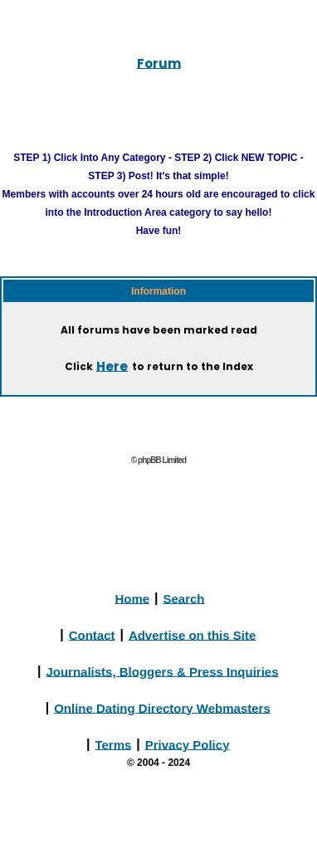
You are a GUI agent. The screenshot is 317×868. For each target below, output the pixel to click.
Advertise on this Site (192, 634)
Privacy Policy (188, 744)
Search (184, 598)
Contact (92, 634)
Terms (113, 744)
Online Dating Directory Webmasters (162, 707)
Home (132, 598)
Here (112, 366)
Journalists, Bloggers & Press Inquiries (162, 671)
